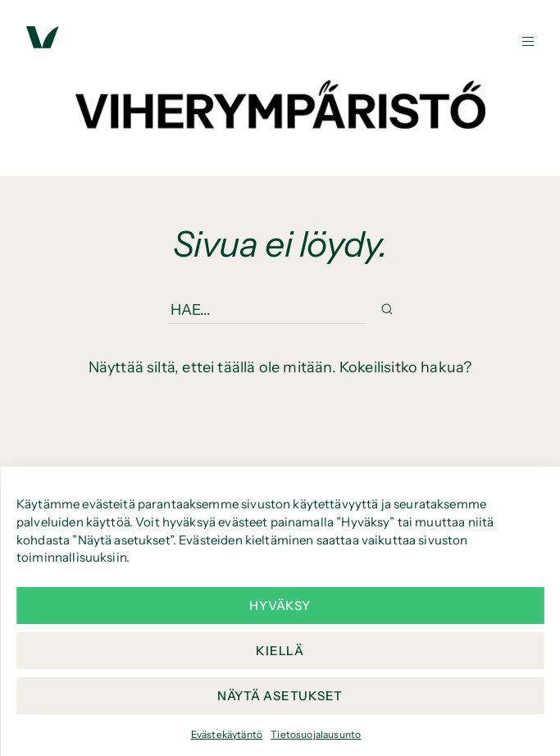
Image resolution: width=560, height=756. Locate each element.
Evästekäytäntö (227, 734)
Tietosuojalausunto (316, 734)
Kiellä (280, 651)
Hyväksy (280, 606)
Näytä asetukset (280, 696)
